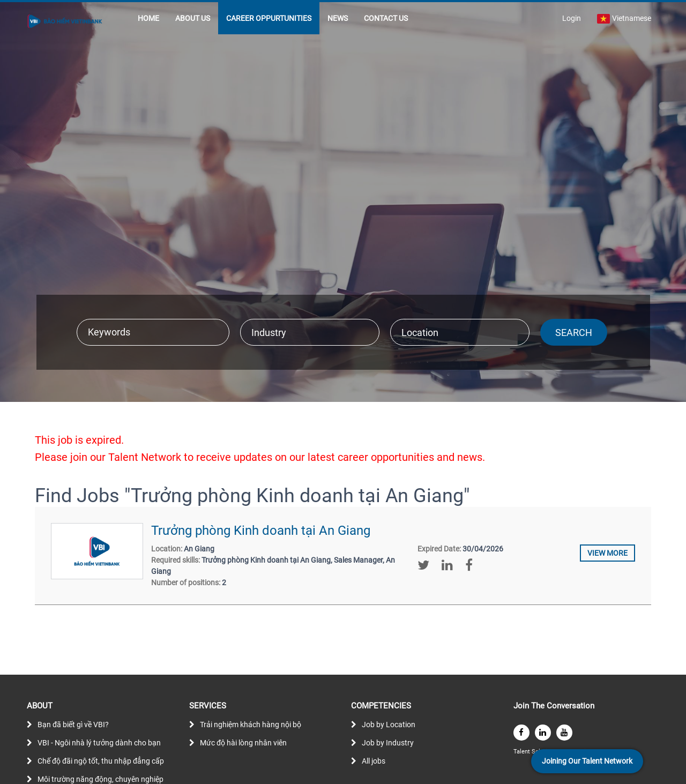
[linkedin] (543, 733)
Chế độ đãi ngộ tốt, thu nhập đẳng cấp (101, 761)
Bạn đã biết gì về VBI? (73, 725)
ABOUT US (193, 18)
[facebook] (521, 733)
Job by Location (389, 725)
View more (607, 553)
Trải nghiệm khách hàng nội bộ (251, 725)
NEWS (338, 18)
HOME (148, 18)
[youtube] (564, 733)
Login (572, 18)
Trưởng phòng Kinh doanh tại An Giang (261, 531)
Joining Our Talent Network (587, 761)
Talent (523, 752)
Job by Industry (388, 743)
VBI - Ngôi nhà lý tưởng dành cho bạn (99, 743)
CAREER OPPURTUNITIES (269, 18)
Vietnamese (624, 19)
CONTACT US (386, 18)
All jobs (374, 761)
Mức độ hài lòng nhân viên (243, 743)
